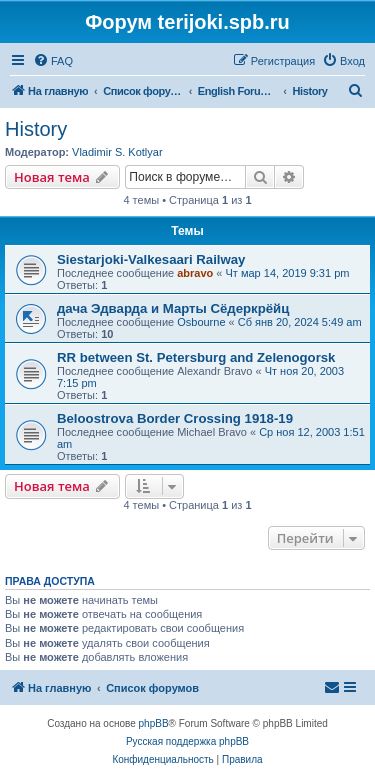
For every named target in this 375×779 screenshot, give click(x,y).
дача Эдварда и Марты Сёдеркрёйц (173, 308)
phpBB (154, 723)
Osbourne (201, 322)
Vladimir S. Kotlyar (117, 152)
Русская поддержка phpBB (187, 741)
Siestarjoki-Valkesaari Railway (151, 259)
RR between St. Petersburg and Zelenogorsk (196, 357)
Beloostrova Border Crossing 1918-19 (175, 418)
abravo (195, 273)
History (36, 129)
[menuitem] (53, 61)
